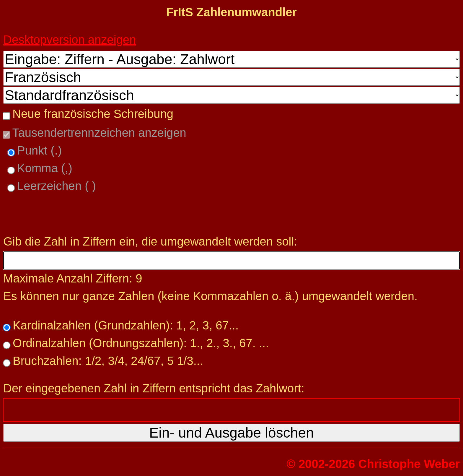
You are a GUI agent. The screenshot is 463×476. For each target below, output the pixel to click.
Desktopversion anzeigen (70, 40)
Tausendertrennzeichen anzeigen (98, 133)
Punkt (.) (38, 150)
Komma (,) (43, 168)
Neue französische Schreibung (91, 114)
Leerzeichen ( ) (55, 186)
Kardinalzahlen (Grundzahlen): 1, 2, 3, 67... (124, 325)
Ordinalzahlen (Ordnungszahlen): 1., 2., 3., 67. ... (139, 343)
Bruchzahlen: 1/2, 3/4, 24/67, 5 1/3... (106, 361)
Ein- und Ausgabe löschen (231, 433)
